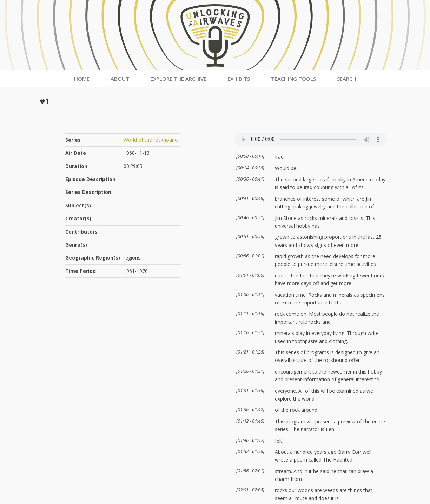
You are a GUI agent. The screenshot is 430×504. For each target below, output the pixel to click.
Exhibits (239, 79)
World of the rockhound (151, 140)
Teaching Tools (293, 79)
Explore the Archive (178, 79)
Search (347, 79)
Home (82, 79)
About (120, 79)
